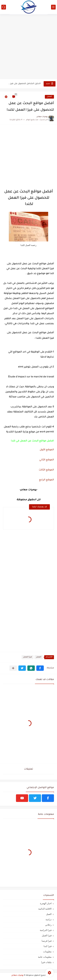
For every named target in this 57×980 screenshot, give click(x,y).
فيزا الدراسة (46, 930)
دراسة (49, 919)
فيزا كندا (48, 946)
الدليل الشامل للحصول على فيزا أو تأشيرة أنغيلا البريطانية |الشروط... (24, 84)
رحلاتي (48, 925)
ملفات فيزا (46, 962)
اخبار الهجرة (46, 903)
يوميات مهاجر (17, 975)
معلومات (47, 951)
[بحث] (4, 7)
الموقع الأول (47, 450)
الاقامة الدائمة (45, 909)
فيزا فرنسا (47, 941)
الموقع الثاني (47, 460)
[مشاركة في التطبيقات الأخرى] (13, 668)
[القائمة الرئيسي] (53, 7)
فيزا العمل (28, 657)
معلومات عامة (45, 957)
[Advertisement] (28, 48)
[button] (40, 668)
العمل (49, 97)
